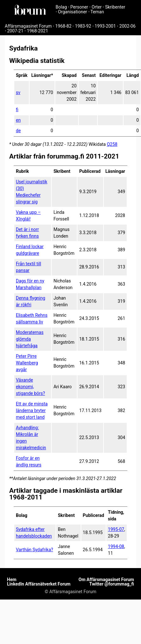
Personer (79, 7)
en (18, 120)
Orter (97, 7)
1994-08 (116, 546)
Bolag (61, 7)
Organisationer (72, 12)
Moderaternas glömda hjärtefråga (30, 339)
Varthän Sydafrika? (34, 550)
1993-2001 (105, 26)
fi (17, 110)
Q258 (112, 144)
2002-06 (128, 26)
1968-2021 (38, 31)
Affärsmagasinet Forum (28, 26)
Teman (97, 12)
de (18, 131)
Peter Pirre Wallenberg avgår (27, 363)
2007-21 (15, 31)
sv (18, 92)
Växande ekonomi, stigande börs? (30, 387)
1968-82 (63, 26)
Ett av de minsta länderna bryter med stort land (32, 410)
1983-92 (83, 26)
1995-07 (116, 529)
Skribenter (115, 7)
